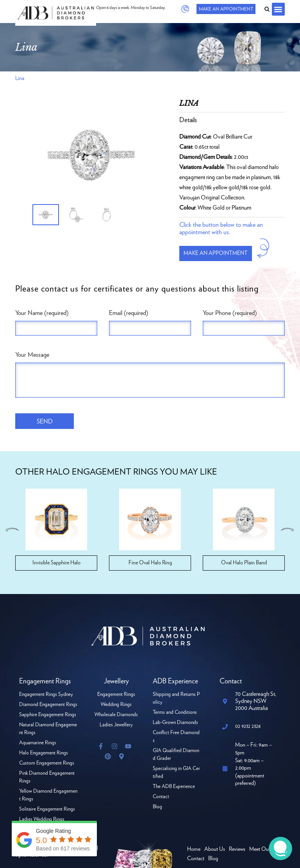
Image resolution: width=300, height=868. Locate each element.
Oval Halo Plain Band (244, 563)
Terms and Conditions (175, 712)
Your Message (32, 355)
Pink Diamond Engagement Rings (47, 777)
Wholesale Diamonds (116, 715)
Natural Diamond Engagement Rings (48, 729)
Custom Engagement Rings (47, 763)
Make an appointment (216, 253)
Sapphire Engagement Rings (48, 715)
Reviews (237, 849)
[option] (91, 155)
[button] (278, 9)
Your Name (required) (42, 313)
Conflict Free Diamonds (176, 737)
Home (194, 849)
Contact (161, 797)
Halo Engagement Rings (44, 753)
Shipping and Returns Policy (176, 698)
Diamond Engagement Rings (48, 705)
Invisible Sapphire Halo (56, 563)
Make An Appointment (225, 9)
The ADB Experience (174, 787)
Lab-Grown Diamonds (175, 723)
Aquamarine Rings (38, 743)
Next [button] (287, 530)
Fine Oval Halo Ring (150, 563)
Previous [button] (12, 530)
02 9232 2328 (186, 9)
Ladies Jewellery (116, 725)
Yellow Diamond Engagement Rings (48, 795)
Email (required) (129, 313)
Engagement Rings (116, 695)
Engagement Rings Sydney (46, 695)
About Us (215, 849)
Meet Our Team (266, 849)
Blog (157, 807)
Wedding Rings (116, 705)
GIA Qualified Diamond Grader (176, 755)
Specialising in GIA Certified (176, 773)
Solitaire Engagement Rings (47, 809)
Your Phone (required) (230, 313)
